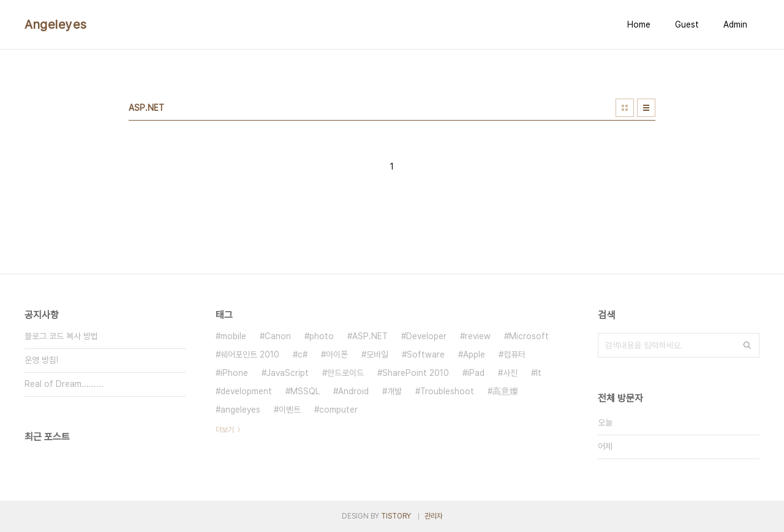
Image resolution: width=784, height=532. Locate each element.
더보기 (225, 430)
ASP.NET (370, 336)
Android (353, 391)
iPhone (234, 373)
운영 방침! (41, 360)
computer (338, 410)
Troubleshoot (447, 391)
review (478, 336)
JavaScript (288, 373)
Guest (687, 24)
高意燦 (505, 391)
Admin (735, 24)
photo (322, 336)
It (539, 373)
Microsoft (529, 336)
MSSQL (305, 391)
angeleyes (240, 410)
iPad (476, 373)
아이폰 (337, 354)
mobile (233, 336)
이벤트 (290, 410)
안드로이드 (345, 373)
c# (303, 354)
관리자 (434, 516)
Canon (278, 336)
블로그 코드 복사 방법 (61, 336)
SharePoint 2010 (416, 373)
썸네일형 (625, 108)
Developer (426, 336)
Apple (474, 354)
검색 (747, 345)
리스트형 (646, 108)
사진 (510, 373)
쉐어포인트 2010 (250, 354)
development (246, 391)
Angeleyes (56, 24)
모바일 (377, 354)
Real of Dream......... (64, 384)
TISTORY (396, 516)
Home (639, 24)
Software (426, 354)
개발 (394, 391)
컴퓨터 (514, 354)
